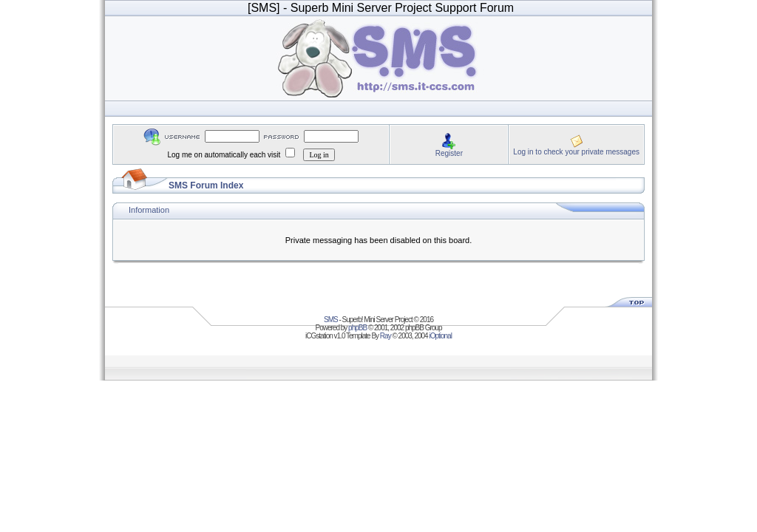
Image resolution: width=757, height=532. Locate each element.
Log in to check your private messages (576, 152)
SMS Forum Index (206, 185)
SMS (331, 320)
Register (449, 153)
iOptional (440, 336)
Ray (386, 336)
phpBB (357, 328)
